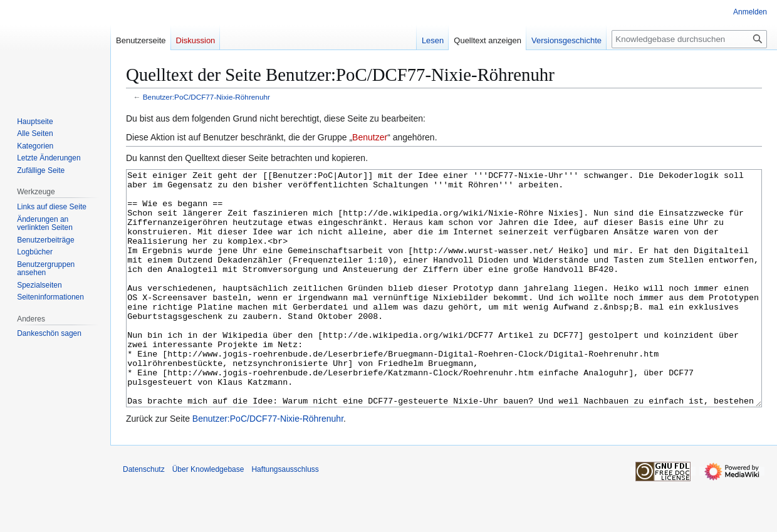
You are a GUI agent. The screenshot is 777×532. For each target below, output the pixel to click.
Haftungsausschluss (285, 516)
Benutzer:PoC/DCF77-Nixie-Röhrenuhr (206, 97)
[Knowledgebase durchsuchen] (689, 39)
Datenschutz (144, 516)
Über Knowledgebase (208, 516)
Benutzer (370, 137)
